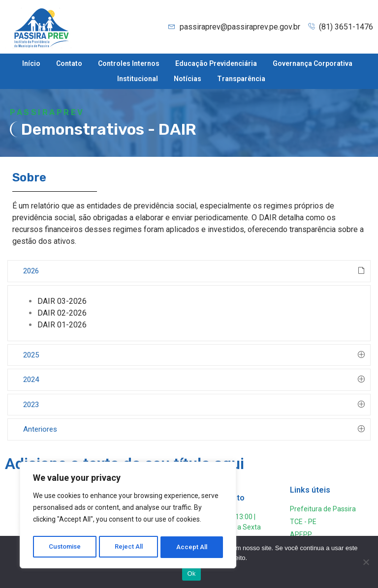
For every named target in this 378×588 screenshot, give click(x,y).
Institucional (138, 79)
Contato (69, 63)
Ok (191, 573)
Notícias (188, 79)
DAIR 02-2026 (62, 313)
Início (31, 63)
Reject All (130, 547)
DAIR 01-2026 (62, 325)
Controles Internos (129, 63)
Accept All (193, 547)
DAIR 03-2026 (62, 301)
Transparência (241, 79)
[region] (128, 517)
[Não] (366, 562)
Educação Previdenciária (216, 63)
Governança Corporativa (313, 63)
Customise (65, 547)
